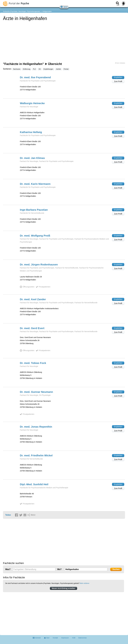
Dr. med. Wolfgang (35, 236)
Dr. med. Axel (33, 299)
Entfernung (27, 69)
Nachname (17, 69)
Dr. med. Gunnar (36, 392)
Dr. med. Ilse (35, 77)
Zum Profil (118, 81)
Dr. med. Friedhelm (36, 455)
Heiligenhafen (47, 11)
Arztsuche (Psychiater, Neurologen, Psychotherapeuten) (22, 11)
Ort (40, 69)
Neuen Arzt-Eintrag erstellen (63, 588)
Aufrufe (58, 69)
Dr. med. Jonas (36, 427)
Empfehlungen (48, 69)
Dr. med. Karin (35, 184)
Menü (64, 7)
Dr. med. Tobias (33, 363)
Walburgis (32, 103)
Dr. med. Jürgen (39, 264)
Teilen (8, 515)
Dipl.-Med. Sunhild (34, 484)
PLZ (34, 69)
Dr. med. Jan (32, 158)
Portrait (66, 69)
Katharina (31, 132)
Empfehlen (118, 77)
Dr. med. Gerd (32, 328)
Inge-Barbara (34, 210)
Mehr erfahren (85, 583)
